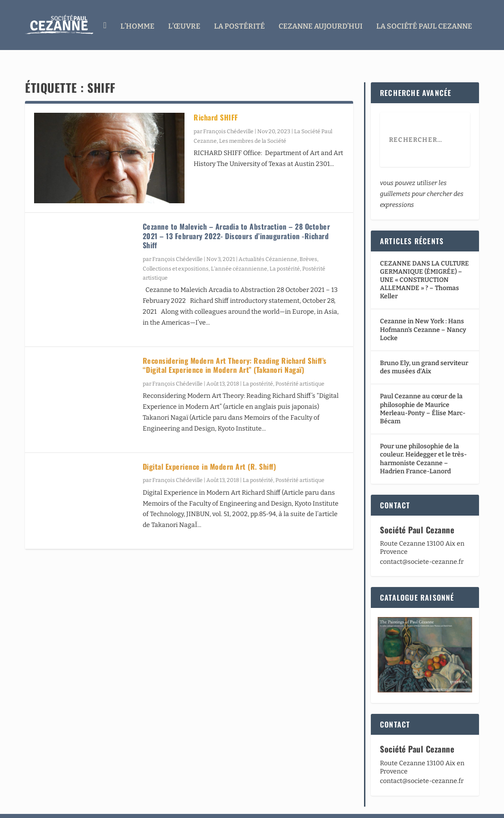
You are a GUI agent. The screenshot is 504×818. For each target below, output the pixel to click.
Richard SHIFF (216, 100)
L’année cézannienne (239, 251)
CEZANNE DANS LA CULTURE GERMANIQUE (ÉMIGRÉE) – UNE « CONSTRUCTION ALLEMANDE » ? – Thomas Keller (424, 263)
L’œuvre (184, 24)
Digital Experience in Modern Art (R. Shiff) (210, 449)
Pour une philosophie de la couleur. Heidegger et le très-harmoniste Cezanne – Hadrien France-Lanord (423, 442)
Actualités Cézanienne (268, 242)
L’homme (137, 24)
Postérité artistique (300, 367)
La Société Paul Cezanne (424, 24)
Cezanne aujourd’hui (321, 24)
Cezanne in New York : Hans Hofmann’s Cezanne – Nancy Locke (423, 313)
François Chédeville (228, 115)
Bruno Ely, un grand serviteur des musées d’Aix (424, 350)
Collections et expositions (176, 251)
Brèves (308, 242)
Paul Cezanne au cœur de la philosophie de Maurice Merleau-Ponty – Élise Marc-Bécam (423, 392)
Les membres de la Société (253, 124)
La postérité (285, 251)
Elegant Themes (79, 807)
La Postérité (240, 24)
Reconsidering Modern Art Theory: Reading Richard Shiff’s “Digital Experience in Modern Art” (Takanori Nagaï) (235, 348)
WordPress (160, 807)
